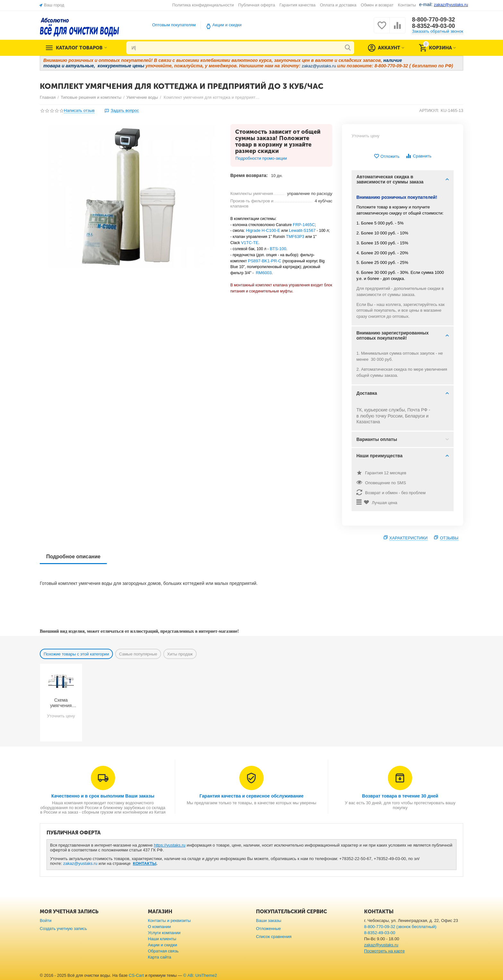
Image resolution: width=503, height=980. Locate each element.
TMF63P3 (295, 237)
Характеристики (409, 538)
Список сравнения (274, 937)
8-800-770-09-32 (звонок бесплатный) (400, 927)
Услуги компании (164, 933)
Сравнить (418, 156)
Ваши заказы (269, 921)
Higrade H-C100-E (263, 230)
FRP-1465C (304, 225)
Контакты (407, 5)
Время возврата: (249, 175)
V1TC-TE (250, 243)
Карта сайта (160, 957)
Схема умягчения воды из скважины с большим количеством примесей (61, 703)
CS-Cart (136, 975)
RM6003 (264, 273)
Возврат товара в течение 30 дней (400, 796)
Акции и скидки (227, 25)
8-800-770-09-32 (433, 20)
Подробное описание (73, 557)
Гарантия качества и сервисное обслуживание (251, 796)
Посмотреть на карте (384, 951)
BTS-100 (278, 249)
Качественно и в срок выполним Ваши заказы (103, 796)
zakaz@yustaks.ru (80, 863)
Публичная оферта (257, 5)
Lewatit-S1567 (302, 230)
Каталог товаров (79, 48)
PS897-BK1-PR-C (265, 261)
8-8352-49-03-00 (433, 26)
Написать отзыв (79, 111)
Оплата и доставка (338, 5)
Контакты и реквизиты (169, 921)
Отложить (387, 156)
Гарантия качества (298, 5)
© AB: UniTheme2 (200, 975)
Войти (46, 921)
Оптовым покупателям (174, 25)
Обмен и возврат (377, 5)
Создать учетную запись (63, 929)
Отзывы (449, 538)
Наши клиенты (162, 939)
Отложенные (269, 929)
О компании (159, 927)
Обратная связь (163, 951)
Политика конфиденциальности (203, 5)
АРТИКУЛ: (429, 110)
